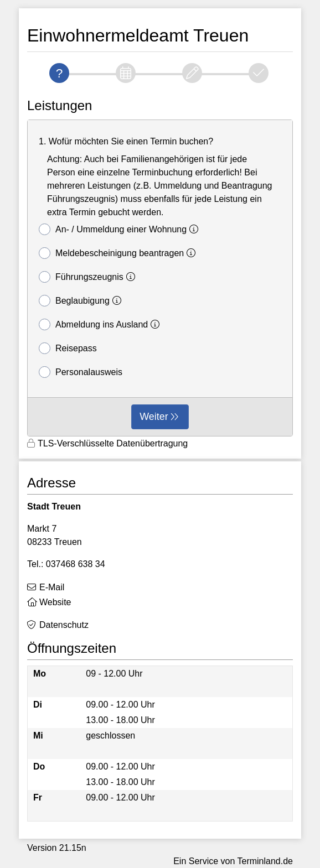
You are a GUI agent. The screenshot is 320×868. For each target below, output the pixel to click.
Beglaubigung (82, 301)
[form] (160, 278)
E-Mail (52, 587)
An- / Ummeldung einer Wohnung (120, 229)
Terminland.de (265, 861)
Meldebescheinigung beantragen (119, 253)
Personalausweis (81, 372)
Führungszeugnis (89, 277)
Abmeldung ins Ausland (101, 324)
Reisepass (68, 348)
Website (55, 602)
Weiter (154, 417)
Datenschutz (64, 625)
